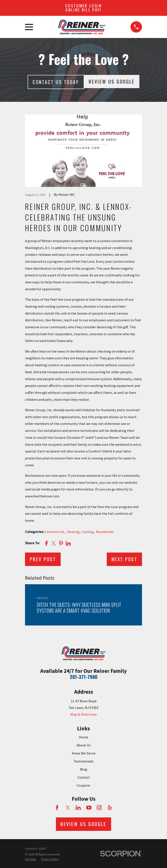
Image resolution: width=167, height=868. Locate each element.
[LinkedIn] (78, 808)
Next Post (124, 559)
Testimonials (83, 761)
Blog (84, 769)
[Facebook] (57, 808)
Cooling (88, 532)
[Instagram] (99, 808)
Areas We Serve (84, 753)
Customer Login (83, 8)
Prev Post (43, 559)
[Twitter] (68, 808)
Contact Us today (56, 82)
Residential (105, 532)
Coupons (83, 785)
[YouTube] (89, 808)
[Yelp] (110, 808)
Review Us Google (112, 81)
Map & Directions (84, 714)
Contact (84, 777)
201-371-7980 (84, 677)
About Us (84, 745)
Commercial (55, 532)
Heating (73, 532)
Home (84, 737)
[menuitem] (31, 859)
